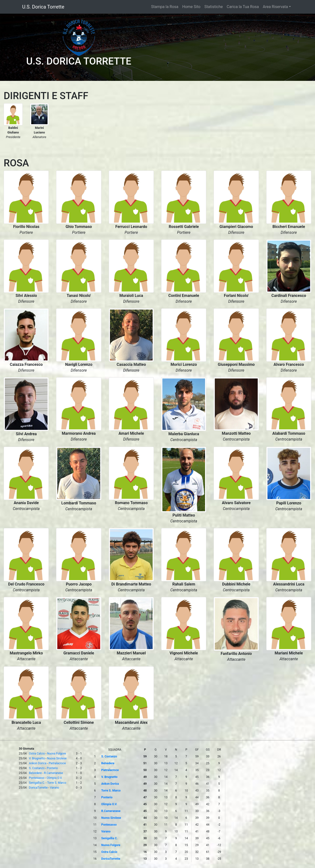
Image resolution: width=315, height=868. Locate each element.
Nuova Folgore (56, 754)
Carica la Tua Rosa (243, 7)
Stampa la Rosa (165, 7)
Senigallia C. (37, 783)
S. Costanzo (37, 768)
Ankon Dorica (38, 763)
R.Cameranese (53, 773)
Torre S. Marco (57, 783)
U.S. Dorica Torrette (43, 7)
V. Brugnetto (37, 758)
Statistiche (214, 7)
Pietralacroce (57, 763)
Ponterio (52, 768)
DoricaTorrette (38, 788)
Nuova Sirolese (57, 758)
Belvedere (35, 773)
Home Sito (192, 7)
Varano (55, 788)
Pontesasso (37, 778)
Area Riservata (275, 7)
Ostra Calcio (37, 754)
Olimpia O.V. (54, 778)
